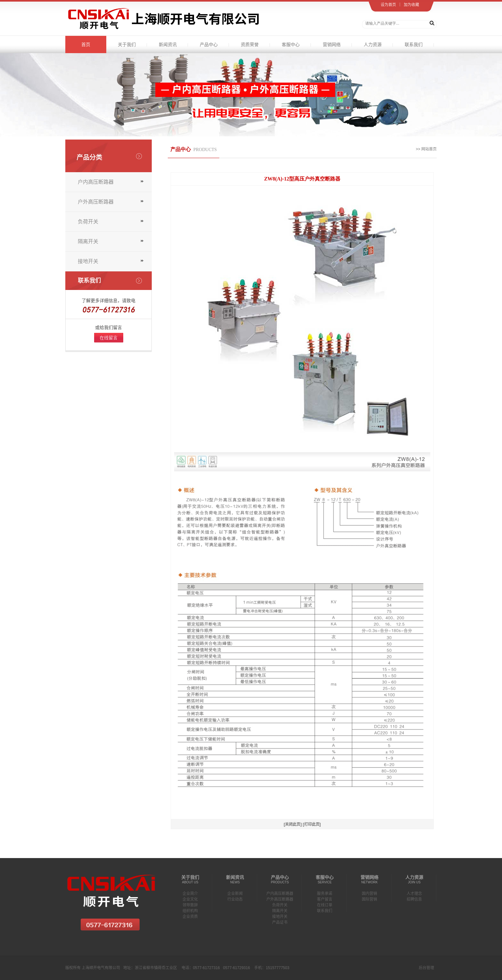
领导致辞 (190, 905)
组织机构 (190, 911)
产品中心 (209, 44)
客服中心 (291, 44)
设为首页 (388, 5)
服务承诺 (325, 894)
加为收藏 (411, 5)
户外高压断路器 (96, 202)
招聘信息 (414, 899)
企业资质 (190, 917)
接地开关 (88, 261)
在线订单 (325, 905)
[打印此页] (312, 824)
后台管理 (426, 968)
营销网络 (332, 44)
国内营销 (369, 894)
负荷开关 (88, 222)
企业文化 (190, 899)
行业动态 (235, 899)
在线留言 (109, 338)
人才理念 (414, 894)
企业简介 (190, 894)
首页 (86, 44)
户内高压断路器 (96, 182)
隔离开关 (88, 241)
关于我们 (127, 44)
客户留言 (325, 899)
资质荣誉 (250, 44)
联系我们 (414, 44)
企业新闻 (235, 894)
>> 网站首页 (426, 149)
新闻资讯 (168, 44)
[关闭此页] (293, 824)
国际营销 (369, 899)
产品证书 (280, 922)
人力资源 (373, 44)
